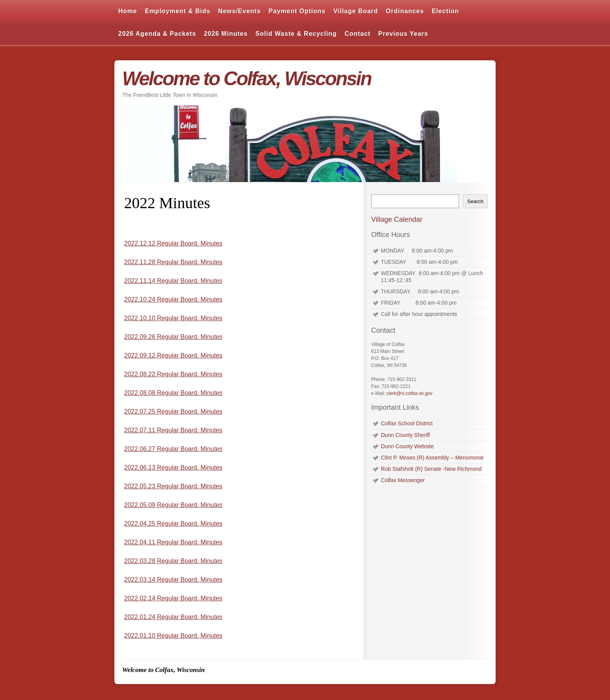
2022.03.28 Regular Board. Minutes (173, 561)
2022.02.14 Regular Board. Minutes (173, 598)
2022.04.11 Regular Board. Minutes (173, 542)
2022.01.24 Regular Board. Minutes (173, 617)
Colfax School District (407, 423)
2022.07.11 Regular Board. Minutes (173, 430)
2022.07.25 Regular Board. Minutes (173, 411)
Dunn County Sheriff (405, 435)
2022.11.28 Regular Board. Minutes (173, 262)
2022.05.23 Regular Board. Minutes (173, 486)
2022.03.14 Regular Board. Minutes (173, 580)
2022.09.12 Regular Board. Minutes (173, 355)
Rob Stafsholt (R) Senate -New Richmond (431, 469)
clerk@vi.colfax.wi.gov (409, 393)
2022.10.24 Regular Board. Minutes (173, 299)
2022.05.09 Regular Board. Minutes (173, 505)
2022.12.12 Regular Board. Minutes (173, 243)
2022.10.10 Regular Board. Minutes (173, 318)
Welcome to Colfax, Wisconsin (247, 79)
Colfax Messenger (403, 480)
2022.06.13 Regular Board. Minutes (173, 468)
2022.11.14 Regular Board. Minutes (173, 281)
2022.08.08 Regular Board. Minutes (173, 393)
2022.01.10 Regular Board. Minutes (173, 636)
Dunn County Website (407, 446)
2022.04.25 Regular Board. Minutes (173, 524)
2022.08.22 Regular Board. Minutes (173, 374)
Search (475, 201)
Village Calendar (397, 219)
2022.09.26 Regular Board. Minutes (173, 337)
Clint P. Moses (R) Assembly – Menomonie (432, 458)
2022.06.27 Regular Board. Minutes (173, 449)
